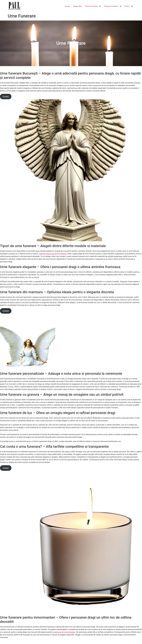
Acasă (67, 6)
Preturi (127, 6)
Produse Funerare (111, 6)
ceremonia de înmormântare (64, 632)
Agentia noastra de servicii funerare (53, 254)
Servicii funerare (91, 6)
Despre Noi (77, 6)
